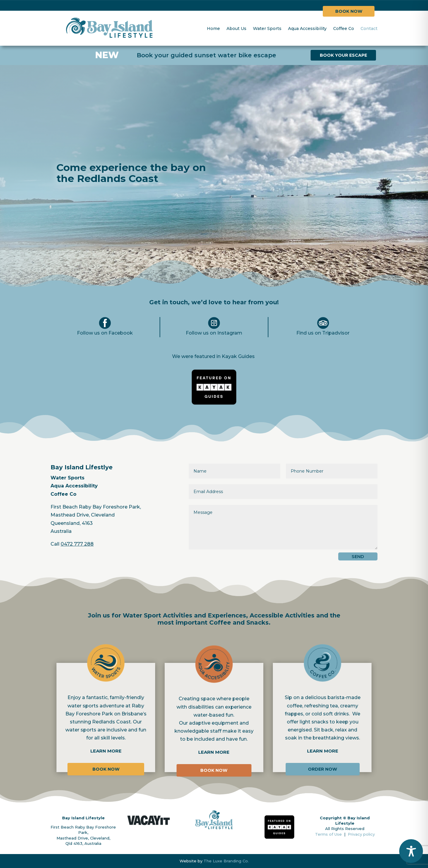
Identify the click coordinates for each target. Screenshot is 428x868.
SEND (358, 556)
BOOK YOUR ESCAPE (343, 55)
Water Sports (267, 28)
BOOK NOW (349, 11)
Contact (369, 28)
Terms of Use (330, 834)
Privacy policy (361, 834)
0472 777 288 (77, 544)
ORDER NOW (322, 769)
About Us (236, 28)
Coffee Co (344, 28)
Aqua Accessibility (307, 28)
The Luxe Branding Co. (226, 861)
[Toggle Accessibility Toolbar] (411, 851)
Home (213, 28)
